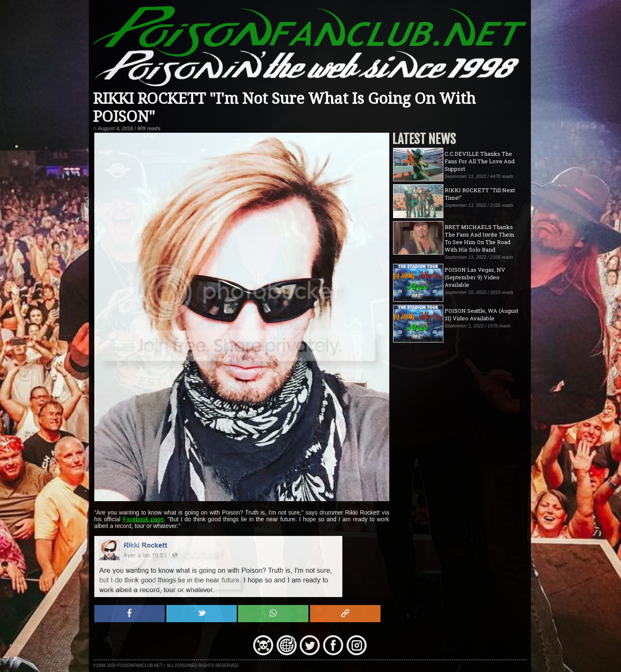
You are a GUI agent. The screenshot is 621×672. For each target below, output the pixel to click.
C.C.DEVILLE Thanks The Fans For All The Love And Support (480, 161)
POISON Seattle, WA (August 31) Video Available (481, 314)
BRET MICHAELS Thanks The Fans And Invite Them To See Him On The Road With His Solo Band (480, 238)
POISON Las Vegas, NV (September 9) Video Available (475, 277)
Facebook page (143, 519)
